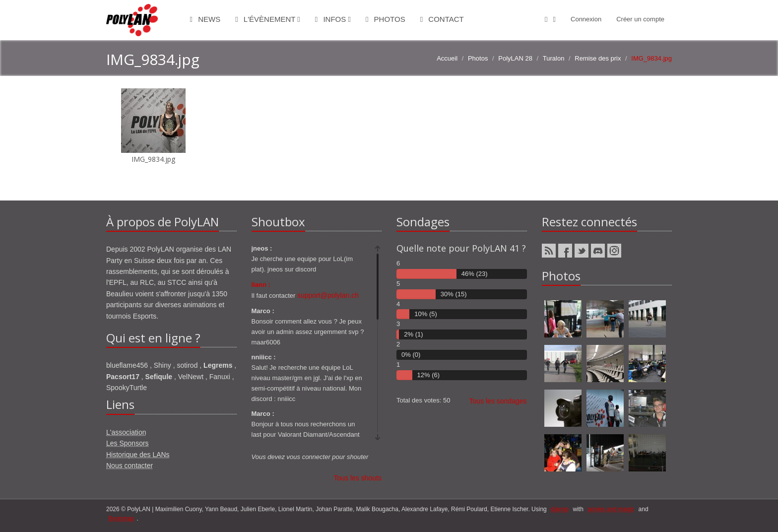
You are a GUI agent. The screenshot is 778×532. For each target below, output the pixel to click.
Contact (442, 19)
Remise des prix (598, 58)
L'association (126, 432)
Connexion (586, 19)
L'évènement (268, 19)
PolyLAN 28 (515, 58)
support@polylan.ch (328, 295)
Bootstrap (121, 519)
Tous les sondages (498, 401)
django (560, 509)
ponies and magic (611, 509)
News (205, 19)
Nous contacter (130, 465)
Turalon (554, 58)
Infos (333, 19)
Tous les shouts (358, 478)
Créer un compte (640, 19)
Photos (386, 19)
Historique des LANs (138, 455)
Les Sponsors (128, 443)
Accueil (447, 58)
